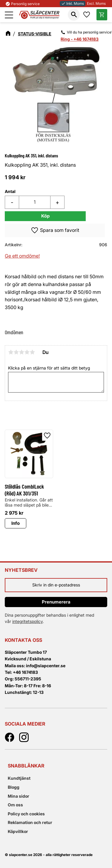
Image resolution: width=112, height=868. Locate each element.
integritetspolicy (27, 621)
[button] (9, 15)
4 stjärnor (27, 352)
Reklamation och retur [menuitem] (30, 822)
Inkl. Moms (73, 3)
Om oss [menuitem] (15, 805)
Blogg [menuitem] (14, 787)
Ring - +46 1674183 (80, 39)
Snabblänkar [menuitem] (26, 766)
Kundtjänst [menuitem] (19, 778)
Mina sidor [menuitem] (19, 796)
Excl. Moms (96, 3)
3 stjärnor (22, 352)
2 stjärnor (16, 352)
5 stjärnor (32, 352)
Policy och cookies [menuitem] (26, 814)
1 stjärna (11, 352)
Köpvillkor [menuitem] (18, 831)
